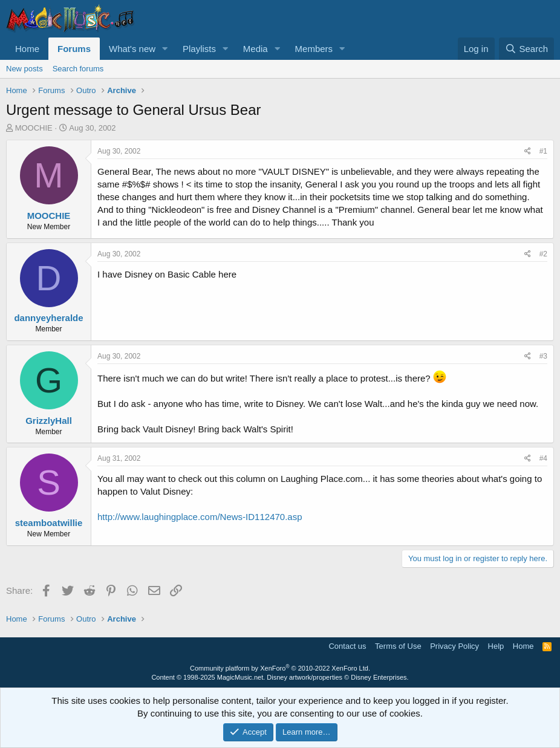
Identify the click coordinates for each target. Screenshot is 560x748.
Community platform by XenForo (280, 668)
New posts (24, 69)
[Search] (526, 49)
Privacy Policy (454, 646)
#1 (543, 151)
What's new (132, 49)
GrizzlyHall (49, 421)
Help (496, 646)
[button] (165, 49)
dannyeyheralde (48, 318)
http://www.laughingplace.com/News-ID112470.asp (200, 517)
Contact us (347, 646)
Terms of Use (398, 646)
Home (27, 49)
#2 (543, 254)
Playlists (199, 49)
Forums (74, 49)
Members (314, 49)
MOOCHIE (34, 128)
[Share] (528, 151)
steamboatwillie (49, 523)
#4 (543, 458)
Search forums (78, 69)
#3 (543, 356)
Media (256, 49)
